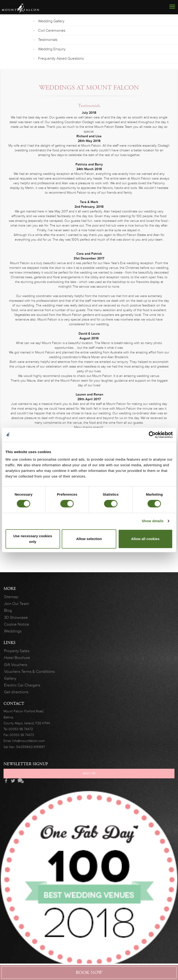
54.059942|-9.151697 (31, 747)
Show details (153, 521)
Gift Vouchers (16, 665)
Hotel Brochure (17, 658)
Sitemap (11, 597)
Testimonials (48, 40)
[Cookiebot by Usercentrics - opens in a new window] (152, 435)
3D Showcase (16, 617)
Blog (8, 610)
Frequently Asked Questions (61, 59)
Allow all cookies (145, 539)
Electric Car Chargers (22, 685)
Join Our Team (16, 604)
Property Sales (17, 651)
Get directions (16, 692)
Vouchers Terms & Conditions (29, 672)
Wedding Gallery (51, 21)
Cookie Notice (17, 624)
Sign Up (89, 773)
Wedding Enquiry (52, 49)
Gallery (10, 678)
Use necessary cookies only (33, 539)
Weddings (13, 631)
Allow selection (89, 539)
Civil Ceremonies (52, 31)
